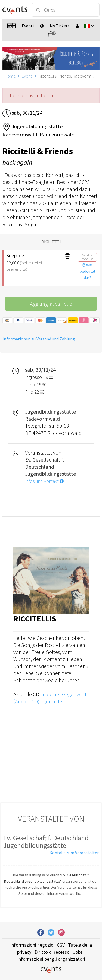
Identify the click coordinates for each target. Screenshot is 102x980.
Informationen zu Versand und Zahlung (39, 339)
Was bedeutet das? (87, 271)
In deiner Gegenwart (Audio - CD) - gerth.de (50, 698)
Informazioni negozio (32, 945)
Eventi (27, 76)
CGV (61, 945)
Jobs (78, 952)
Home (10, 76)
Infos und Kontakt (44, 481)
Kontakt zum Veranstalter (74, 853)
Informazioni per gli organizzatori (51, 959)
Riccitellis (35, 618)
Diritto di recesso (52, 952)
